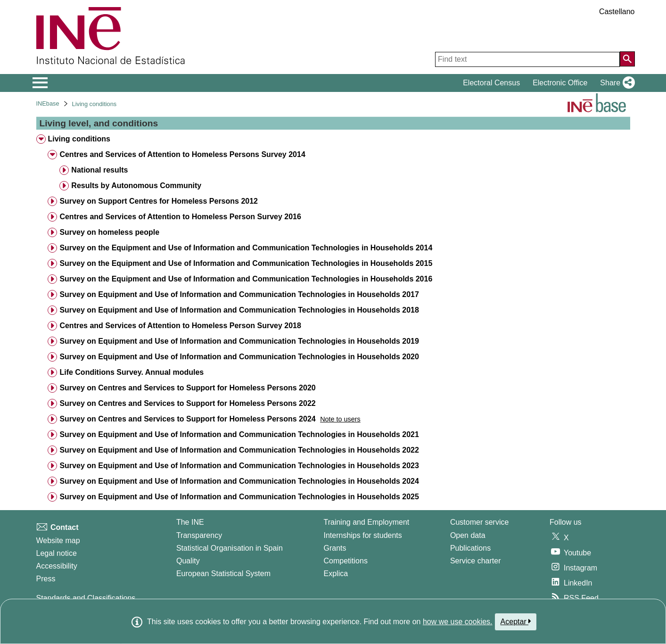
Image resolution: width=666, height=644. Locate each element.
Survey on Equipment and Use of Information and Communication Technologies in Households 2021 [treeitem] (239, 434)
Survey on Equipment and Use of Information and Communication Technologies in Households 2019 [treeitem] (239, 341)
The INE (190, 522)
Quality (188, 561)
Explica (336, 574)
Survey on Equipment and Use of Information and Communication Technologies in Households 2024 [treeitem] (239, 481)
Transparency (199, 535)
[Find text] (527, 59)
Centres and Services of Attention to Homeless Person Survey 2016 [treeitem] (180, 217)
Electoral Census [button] (491, 83)
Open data (468, 535)
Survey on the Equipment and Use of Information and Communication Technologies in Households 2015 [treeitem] (246, 263)
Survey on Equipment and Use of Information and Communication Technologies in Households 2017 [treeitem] (239, 294)
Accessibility (57, 566)
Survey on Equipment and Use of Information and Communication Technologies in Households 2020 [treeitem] (239, 357)
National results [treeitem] (99, 170)
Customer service (479, 522)
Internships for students (363, 535)
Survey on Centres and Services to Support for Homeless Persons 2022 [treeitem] (187, 403)
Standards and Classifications (86, 598)
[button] (615, 83)
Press (46, 579)
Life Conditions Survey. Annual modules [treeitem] (132, 372)
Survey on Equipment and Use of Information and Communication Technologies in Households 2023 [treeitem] (239, 466)
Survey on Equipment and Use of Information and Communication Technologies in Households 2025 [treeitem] (239, 497)
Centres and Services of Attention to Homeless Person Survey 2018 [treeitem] (180, 326)
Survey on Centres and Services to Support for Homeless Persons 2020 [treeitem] (187, 388)
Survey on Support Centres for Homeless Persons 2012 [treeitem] (159, 201)
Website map (58, 541)
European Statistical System (223, 574)
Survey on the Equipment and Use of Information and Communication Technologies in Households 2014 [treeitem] (246, 248)
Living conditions (95, 104)
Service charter (476, 561)
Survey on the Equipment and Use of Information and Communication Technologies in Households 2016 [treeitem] (246, 279)
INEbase (48, 103)
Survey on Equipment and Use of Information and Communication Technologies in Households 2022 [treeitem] (239, 450)
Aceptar (516, 621)
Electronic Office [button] (560, 83)
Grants (335, 548)
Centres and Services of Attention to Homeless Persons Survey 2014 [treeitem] (182, 154)
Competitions (346, 561)
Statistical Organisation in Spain (230, 548)
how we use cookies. (458, 622)
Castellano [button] (617, 12)
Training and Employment (367, 522)
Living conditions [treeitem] (79, 139)
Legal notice (57, 553)
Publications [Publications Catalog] (470, 548)
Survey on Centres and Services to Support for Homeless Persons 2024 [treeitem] (187, 419)
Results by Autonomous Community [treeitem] (136, 186)
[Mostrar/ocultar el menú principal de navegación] (40, 83)
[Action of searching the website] (627, 59)
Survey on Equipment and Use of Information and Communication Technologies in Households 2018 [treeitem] (239, 310)
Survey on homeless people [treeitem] (109, 232)
